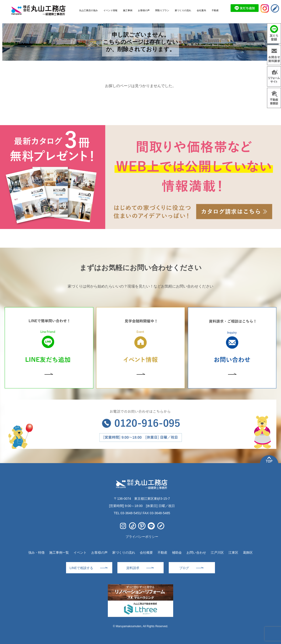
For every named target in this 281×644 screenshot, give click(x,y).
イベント (80, 553)
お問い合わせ (196, 553)
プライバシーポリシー (142, 537)
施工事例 (128, 10)
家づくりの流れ (124, 553)
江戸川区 (217, 553)
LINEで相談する (81, 568)
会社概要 (146, 553)
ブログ (184, 568)
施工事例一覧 (59, 553)
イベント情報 (110, 10)
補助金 (177, 553)
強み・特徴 (36, 553)
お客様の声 (99, 553)
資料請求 (133, 568)
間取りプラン (162, 10)
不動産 (162, 553)
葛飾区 (248, 553)
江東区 (233, 553)
